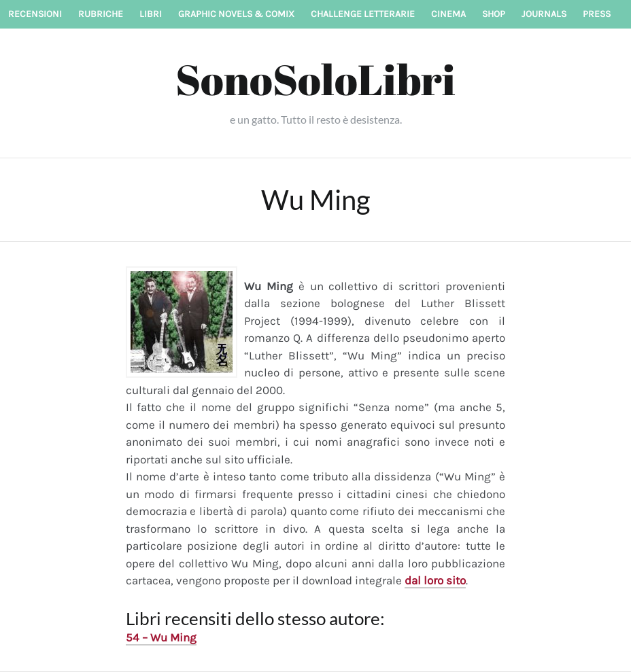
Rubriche (101, 14)
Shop (494, 14)
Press (597, 14)
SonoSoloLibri (315, 79)
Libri (151, 14)
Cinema (448, 14)
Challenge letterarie (363, 14)
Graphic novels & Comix (236, 14)
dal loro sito (435, 580)
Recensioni (35, 14)
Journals (544, 14)
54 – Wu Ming (161, 637)
